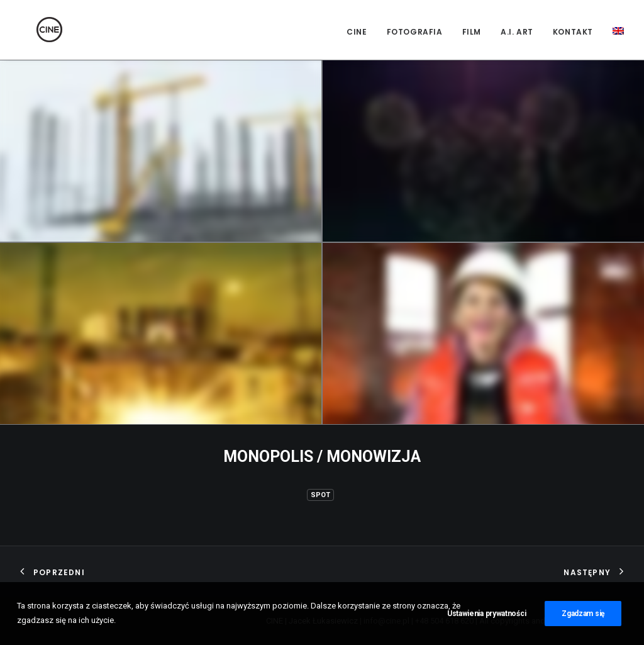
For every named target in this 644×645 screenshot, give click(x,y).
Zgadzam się (583, 617)
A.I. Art (517, 32)
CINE (357, 32)
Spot (320, 495)
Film (472, 32)
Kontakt (573, 32)
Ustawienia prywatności (486, 617)
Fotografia (415, 32)
